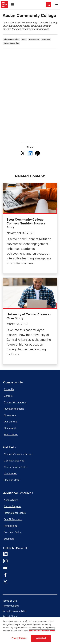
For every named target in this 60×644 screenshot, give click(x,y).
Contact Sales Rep (14, 461)
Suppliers (9, 539)
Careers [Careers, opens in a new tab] (8, 396)
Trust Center (11, 435)
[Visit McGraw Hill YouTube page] (5, 568)
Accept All (41, 638)
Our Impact (10, 428)
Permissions (10, 526)
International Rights (15, 513)
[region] (30, 631)
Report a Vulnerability (15, 611)
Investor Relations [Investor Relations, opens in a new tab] (14, 409)
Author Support (12, 506)
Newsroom (10, 415)
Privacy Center (11, 606)
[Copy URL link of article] (37, 153)
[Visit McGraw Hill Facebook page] (5, 575)
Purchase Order (12, 532)
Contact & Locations (15, 402)
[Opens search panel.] (48, 5)
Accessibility (11, 500)
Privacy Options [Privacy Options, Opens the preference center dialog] (19, 638)
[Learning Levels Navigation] (13, 5)
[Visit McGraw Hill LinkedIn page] (5, 554)
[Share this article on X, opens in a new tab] (23, 153)
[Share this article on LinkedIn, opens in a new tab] (30, 153)
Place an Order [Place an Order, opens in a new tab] (12, 480)
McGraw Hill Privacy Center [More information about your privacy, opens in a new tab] (42, 631)
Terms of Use (10, 601)
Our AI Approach (13, 519)
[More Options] (56, 5)
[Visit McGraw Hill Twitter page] (5, 582)
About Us (9, 389)
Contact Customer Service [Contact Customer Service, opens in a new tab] (18, 454)
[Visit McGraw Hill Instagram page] (5, 561)
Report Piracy (10, 616)
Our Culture (10, 422)
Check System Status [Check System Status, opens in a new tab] (16, 467)
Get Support (11, 474)
